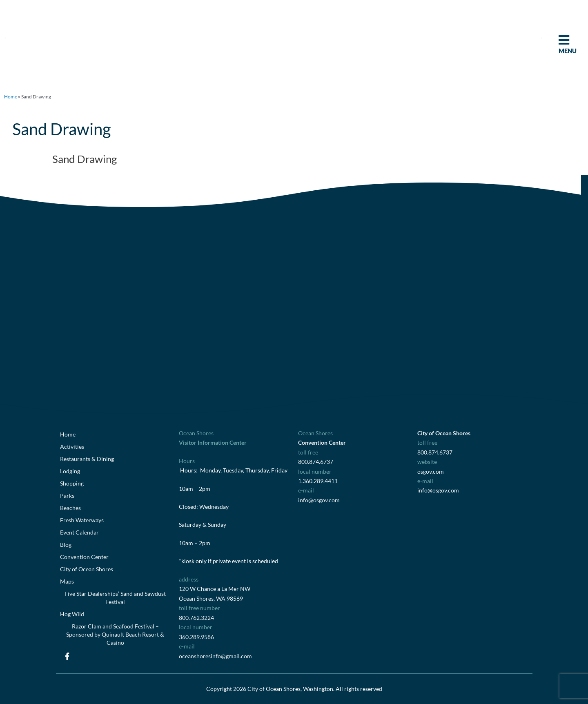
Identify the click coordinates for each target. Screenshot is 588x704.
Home (11, 97)
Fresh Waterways (82, 520)
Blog (66, 545)
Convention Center (84, 557)
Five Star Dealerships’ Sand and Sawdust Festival (115, 598)
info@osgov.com (319, 500)
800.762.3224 (196, 618)
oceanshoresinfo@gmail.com (215, 656)
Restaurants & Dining (87, 459)
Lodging (70, 471)
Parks (67, 496)
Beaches (70, 508)
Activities (72, 447)
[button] (5, 38)
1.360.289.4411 (318, 481)
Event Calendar (79, 532)
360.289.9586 (196, 637)
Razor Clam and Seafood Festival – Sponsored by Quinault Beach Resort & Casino (115, 634)
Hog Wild (72, 614)
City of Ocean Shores (87, 569)
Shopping (72, 483)
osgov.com (431, 471)
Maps (67, 581)
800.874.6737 (316, 462)
